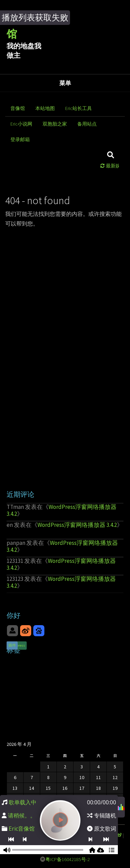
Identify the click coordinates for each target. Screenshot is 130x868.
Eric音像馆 (22, 829)
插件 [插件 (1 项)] (12, 645)
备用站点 (87, 124)
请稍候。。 (22, 815)
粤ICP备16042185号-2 (68, 859)
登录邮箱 (20, 139)
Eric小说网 (21, 124)
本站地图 (45, 108)
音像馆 (18, 108)
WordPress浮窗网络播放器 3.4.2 (62, 510)
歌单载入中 (23, 802)
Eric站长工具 (79, 108)
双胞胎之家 (55, 124)
